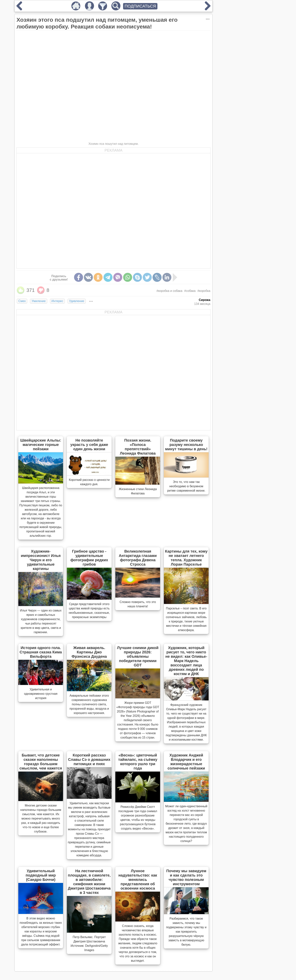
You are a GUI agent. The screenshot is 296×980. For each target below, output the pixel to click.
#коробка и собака (169, 291)
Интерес (57, 301)
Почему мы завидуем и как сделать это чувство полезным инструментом (186, 877)
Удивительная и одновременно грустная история (41, 694)
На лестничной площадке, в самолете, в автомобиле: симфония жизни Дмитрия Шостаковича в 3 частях (89, 882)
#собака (190, 291)
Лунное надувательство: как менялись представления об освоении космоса (138, 880)
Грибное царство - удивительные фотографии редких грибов (89, 558)
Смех (22, 301)
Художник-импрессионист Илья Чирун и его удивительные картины (41, 560)
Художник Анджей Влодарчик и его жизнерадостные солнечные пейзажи (186, 762)
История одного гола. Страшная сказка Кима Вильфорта (41, 652)
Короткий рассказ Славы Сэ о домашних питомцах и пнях (89, 759)
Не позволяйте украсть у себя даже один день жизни (89, 445)
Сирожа (205, 300)
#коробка (204, 291)
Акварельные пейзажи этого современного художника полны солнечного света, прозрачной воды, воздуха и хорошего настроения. (89, 704)
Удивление (77, 301)
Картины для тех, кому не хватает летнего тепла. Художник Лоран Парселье (186, 558)
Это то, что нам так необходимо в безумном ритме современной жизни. (186, 486)
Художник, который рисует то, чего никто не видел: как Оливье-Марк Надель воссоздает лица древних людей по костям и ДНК (186, 661)
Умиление (39, 301)
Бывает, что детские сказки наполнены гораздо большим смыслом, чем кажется (41, 762)
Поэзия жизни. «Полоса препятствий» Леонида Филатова (138, 447)
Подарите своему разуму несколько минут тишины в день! (186, 445)
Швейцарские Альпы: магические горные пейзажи (41, 445)
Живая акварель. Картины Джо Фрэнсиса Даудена (89, 652)
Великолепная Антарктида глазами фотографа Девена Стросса (138, 558)
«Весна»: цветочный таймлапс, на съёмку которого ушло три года (138, 762)
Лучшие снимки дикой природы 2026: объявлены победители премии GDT (138, 656)
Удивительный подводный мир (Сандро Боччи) (41, 875)
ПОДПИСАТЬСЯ (140, 6)
